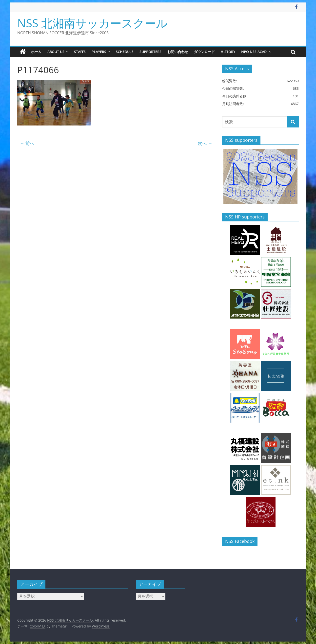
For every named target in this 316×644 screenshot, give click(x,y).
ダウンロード (204, 52)
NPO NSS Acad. (254, 52)
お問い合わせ (178, 52)
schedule (125, 52)
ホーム (36, 52)
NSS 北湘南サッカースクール (92, 23)
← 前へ (27, 143)
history (228, 52)
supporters (150, 52)
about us (56, 52)
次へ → (205, 143)
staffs (80, 52)
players (99, 52)
